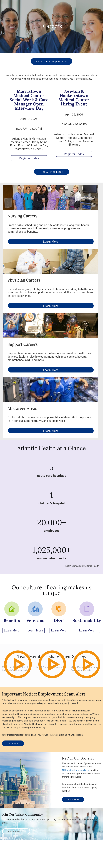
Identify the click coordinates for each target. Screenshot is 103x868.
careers (97, 724)
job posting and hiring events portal (74, 714)
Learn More (51, 241)
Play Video (23, 676)
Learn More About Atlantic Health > (83, 566)
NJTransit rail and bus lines (75, 770)
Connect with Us (16, 831)
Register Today (29, 158)
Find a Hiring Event (52, 172)
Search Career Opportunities (51, 61)
